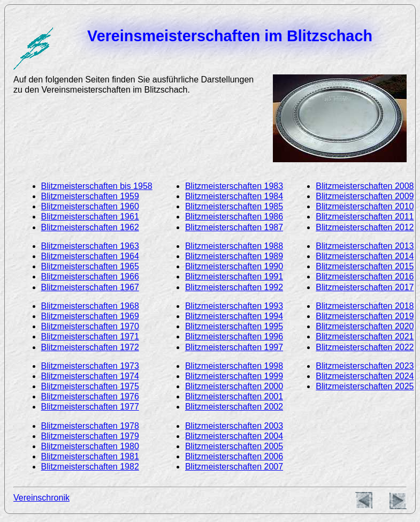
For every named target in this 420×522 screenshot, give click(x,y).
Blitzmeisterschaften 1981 (90, 456)
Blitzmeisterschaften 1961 (90, 217)
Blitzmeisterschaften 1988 (234, 246)
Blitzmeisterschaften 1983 (234, 186)
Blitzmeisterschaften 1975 (90, 386)
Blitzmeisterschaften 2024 (365, 376)
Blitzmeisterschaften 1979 (90, 436)
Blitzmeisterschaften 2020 (365, 326)
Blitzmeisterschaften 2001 (234, 396)
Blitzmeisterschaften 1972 (90, 347)
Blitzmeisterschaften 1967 (90, 287)
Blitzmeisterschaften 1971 (90, 336)
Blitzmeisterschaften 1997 (234, 347)
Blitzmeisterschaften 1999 (234, 376)
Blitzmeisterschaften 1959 (90, 196)
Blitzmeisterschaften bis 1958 (97, 186)
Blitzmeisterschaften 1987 (234, 227)
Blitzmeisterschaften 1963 (90, 246)
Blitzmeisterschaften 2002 (234, 407)
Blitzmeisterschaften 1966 (90, 277)
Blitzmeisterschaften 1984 (234, 196)
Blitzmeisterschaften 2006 (234, 456)
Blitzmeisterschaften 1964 (90, 256)
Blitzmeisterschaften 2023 (365, 366)
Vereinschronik (41, 498)
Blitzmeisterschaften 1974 (90, 376)
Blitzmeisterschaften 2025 (365, 386)
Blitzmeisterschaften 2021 (365, 336)
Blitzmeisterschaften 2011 (365, 217)
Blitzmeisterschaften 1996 (234, 336)
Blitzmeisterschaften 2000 (234, 386)
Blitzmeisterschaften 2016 (365, 277)
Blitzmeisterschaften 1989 (234, 256)
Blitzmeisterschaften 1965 (90, 266)
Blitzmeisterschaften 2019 (365, 316)
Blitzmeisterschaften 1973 (90, 366)
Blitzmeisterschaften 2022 (365, 347)
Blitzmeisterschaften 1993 (234, 306)
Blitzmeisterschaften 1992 (234, 287)
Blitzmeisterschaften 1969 (90, 316)
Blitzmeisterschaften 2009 (365, 196)
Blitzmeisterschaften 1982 (90, 467)
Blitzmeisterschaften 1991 (234, 277)
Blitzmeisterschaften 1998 (234, 366)
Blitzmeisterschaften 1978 (90, 426)
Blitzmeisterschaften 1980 (90, 446)
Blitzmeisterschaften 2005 (234, 446)
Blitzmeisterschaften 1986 (234, 217)
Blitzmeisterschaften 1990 (234, 266)
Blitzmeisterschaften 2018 (365, 306)
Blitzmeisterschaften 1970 (90, 326)
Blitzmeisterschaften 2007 (234, 467)
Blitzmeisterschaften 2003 (234, 426)
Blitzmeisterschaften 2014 (365, 256)
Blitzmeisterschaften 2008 (365, 186)
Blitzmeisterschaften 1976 (90, 396)
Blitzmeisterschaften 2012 (365, 227)
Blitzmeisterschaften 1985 (234, 206)
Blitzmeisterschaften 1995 (234, 326)
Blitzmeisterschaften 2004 (234, 436)
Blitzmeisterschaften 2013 (365, 246)
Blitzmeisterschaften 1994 (234, 316)
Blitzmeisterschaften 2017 (365, 287)
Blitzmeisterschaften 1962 (90, 227)
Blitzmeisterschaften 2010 (365, 206)
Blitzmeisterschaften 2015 (365, 266)
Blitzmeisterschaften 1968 (90, 306)
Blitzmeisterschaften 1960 (90, 206)
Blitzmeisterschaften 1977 (90, 407)
